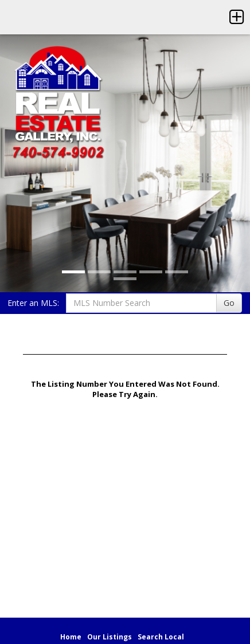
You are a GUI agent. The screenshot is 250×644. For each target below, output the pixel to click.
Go (229, 303)
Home (71, 637)
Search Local (161, 637)
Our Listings (110, 637)
